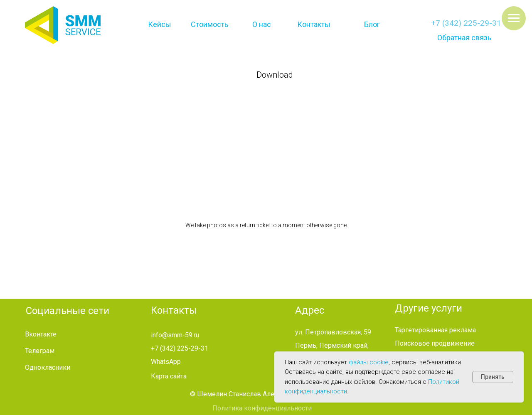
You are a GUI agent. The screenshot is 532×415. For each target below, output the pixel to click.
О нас (262, 24)
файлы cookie (369, 362)
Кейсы (160, 24)
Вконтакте (41, 334)
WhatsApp (166, 362)
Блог (372, 24)
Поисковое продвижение (435, 343)
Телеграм (40, 351)
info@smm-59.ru (175, 335)
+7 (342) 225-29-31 (466, 23)
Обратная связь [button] (464, 38)
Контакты (314, 24)
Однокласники (48, 367)
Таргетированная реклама (435, 330)
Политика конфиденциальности (262, 408)
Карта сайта (169, 376)
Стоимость (209, 24)
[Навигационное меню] (514, 18)
